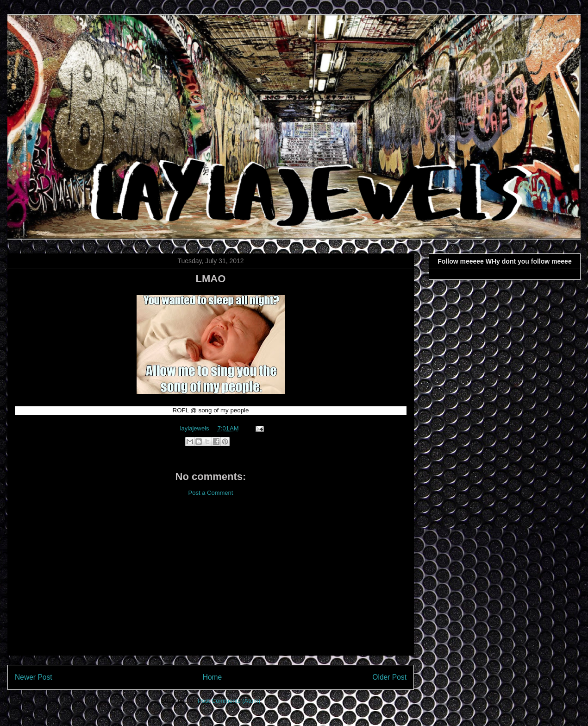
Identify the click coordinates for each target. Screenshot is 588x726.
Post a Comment (211, 493)
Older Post (389, 677)
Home (213, 677)
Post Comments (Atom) (229, 701)
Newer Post (34, 677)
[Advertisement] (211, 583)
